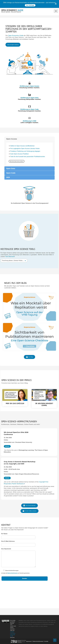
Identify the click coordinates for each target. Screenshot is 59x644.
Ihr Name (18, 535)
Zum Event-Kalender (29, 505)
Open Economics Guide (16, 36)
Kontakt (46, 641)
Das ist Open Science (13, 45)
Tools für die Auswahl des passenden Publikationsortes (28, 197)
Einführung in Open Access (30, 86)
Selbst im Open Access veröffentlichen (25, 190)
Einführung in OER (30, 121)
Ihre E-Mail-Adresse (18, 543)
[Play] (30, 63)
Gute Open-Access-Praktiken (23, 195)
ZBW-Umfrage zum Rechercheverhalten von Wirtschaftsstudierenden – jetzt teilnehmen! (29, 3)
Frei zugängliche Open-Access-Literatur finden (27, 192)
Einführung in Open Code (29, 109)
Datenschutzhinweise (12, 573)
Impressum (29, 641)
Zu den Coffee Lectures (29, 511)
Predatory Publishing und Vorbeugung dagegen (27, 193)
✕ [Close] (56, 4)
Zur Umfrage (30, 5)
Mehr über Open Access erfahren (21, 200)
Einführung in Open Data (30, 98)
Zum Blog (29, 360)
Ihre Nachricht (18, 558)
